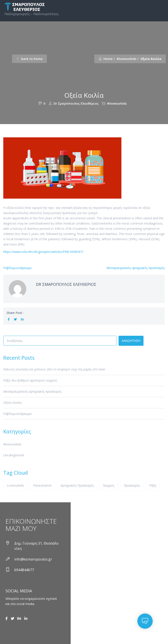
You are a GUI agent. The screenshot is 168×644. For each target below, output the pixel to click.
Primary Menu (160, 7)
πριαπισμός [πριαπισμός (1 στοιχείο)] (132, 485)
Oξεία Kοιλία (12, 403)
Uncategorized (14, 455)
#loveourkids (126, 59)
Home (106, 59)
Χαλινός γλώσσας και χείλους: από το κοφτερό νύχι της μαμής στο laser (54, 369)
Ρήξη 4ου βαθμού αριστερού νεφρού (30, 380)
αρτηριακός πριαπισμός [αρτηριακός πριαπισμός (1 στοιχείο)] (77, 485)
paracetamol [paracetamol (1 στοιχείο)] (42, 485)
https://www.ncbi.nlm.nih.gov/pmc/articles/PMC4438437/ (43, 252)
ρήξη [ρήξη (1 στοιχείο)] (153, 485)
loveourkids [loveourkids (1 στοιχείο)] (15, 485)
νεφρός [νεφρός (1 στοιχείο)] (109, 485)
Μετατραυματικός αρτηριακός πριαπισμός (136, 268)
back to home (29, 59)
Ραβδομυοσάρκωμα (17, 268)
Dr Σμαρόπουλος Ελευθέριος (76, 103)
